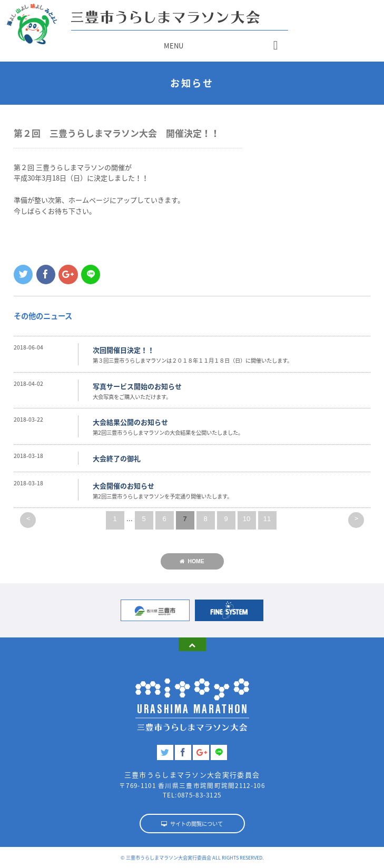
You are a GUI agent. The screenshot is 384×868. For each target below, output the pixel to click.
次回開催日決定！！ (124, 350)
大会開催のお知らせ (124, 486)
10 (247, 519)
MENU (174, 46)
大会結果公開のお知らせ (130, 422)
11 (267, 519)
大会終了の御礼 (117, 458)
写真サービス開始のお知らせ (137, 386)
